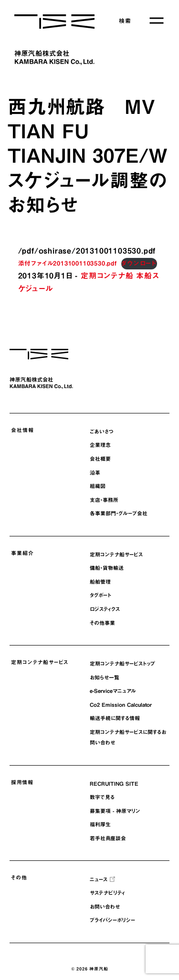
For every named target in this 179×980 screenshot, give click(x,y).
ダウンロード (139, 263)
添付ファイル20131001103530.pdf (68, 263)
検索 (125, 21)
